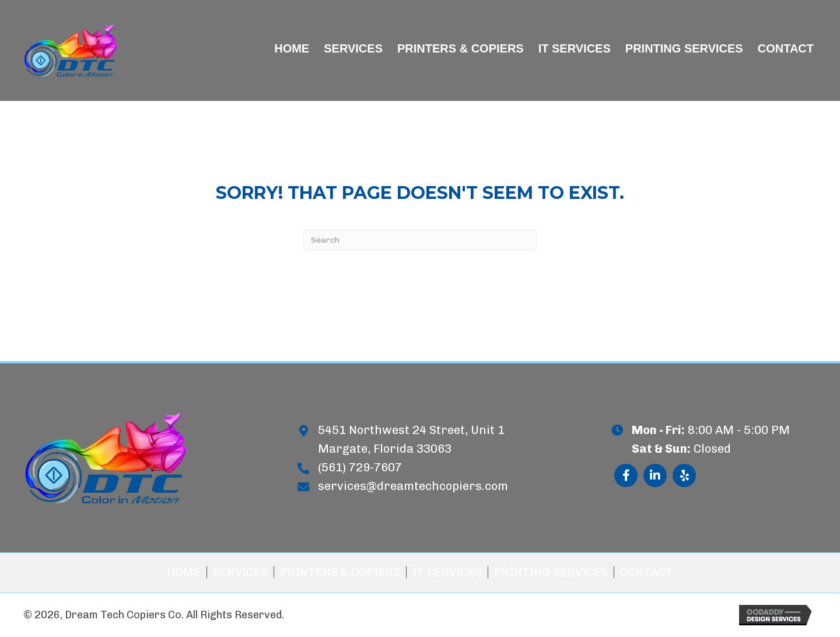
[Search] (420, 240)
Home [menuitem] (184, 572)
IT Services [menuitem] (447, 572)
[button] (626, 475)
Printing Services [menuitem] (551, 572)
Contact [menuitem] (647, 572)
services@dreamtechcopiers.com (413, 486)
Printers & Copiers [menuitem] (340, 572)
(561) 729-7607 (360, 467)
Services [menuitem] (240, 572)
